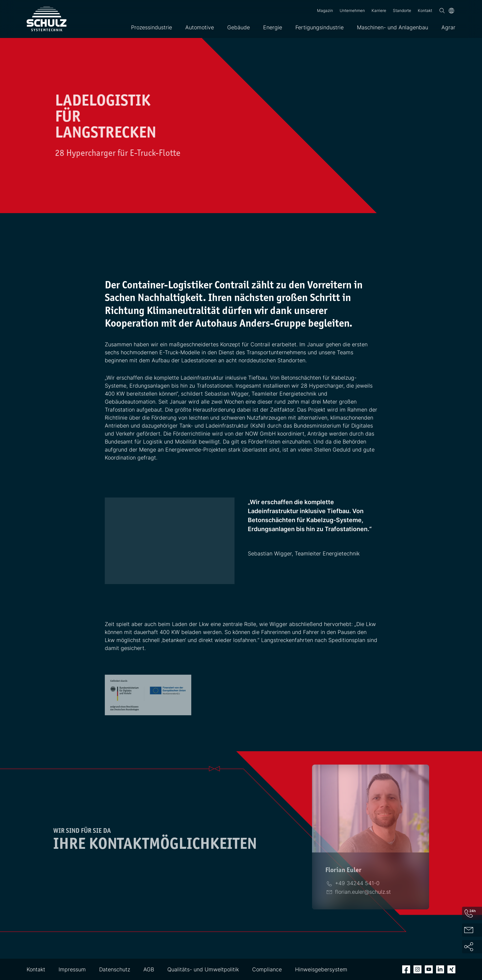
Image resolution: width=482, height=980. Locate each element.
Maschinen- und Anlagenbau (393, 27)
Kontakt (425, 10)
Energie (273, 27)
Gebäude (239, 27)
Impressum (72, 969)
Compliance (267, 969)
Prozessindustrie (152, 27)
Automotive (200, 27)
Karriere (379, 10)
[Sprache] (451, 11)
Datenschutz (115, 969)
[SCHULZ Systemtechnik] (47, 19)
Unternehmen (352, 10)
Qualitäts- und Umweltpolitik (203, 969)
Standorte (402, 10)
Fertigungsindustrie (320, 27)
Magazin (325, 10)
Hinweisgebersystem (321, 969)
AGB (149, 969)
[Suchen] (442, 11)
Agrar (448, 27)
